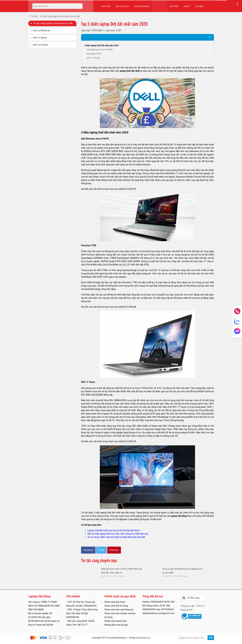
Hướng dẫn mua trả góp (116, 625)
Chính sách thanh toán (116, 621)
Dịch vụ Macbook (142, 5)
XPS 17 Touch (93, 58)
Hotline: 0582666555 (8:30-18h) (159, 602)
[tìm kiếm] (79, 6)
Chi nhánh (73, 596)
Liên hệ (184, 5)
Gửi (211, 638)
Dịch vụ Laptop (122, 5)
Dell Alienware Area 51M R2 (100, 50)
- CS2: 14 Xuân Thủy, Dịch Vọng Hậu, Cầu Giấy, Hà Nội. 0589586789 (82, 613)
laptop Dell (125, 71)
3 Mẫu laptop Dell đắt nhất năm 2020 (101, 45)
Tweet (101, 550)
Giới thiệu (171, 5)
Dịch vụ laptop (40, 38)
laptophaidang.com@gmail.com (158, 613)
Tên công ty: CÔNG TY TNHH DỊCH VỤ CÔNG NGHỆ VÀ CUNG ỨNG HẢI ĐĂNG (44, 606)
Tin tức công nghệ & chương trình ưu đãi (53, 23)
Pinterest (114, 550)
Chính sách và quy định (120, 596)
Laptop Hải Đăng (179, 516)
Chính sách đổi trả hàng (116, 606)
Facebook (88, 550)
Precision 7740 (94, 54)
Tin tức (158, 5)
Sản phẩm (106, 5)
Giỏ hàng (196, 5)
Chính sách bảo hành (115, 602)
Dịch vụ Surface (41, 45)
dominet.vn (145, 638)
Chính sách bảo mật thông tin (119, 610)
